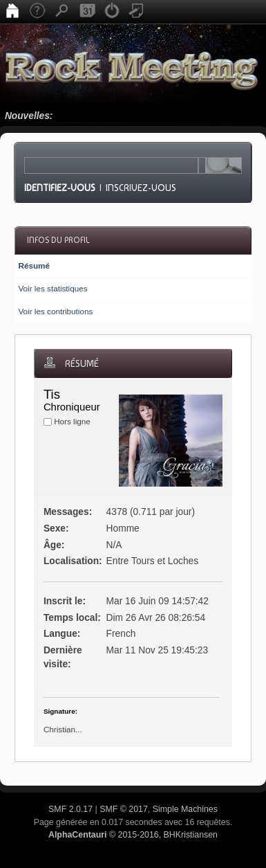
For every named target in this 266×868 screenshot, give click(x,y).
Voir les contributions (55, 311)
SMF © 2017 (124, 809)
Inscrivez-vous (141, 188)
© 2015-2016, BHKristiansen (133, 835)
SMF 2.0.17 (70, 809)
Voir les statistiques (53, 288)
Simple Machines (185, 809)
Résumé (34, 265)
